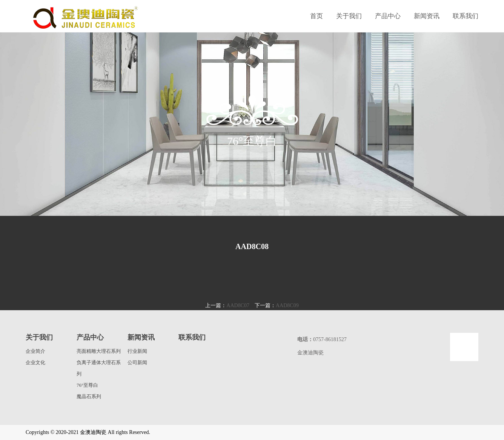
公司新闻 (137, 362)
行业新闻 (137, 351)
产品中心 (388, 16)
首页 (317, 16)
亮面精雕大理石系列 (99, 351)
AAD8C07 (238, 305)
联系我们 (466, 16)
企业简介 (35, 351)
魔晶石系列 (89, 396)
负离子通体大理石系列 (99, 368)
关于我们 (349, 16)
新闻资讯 (427, 16)
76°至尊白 (87, 385)
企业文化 (35, 362)
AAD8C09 (287, 305)
